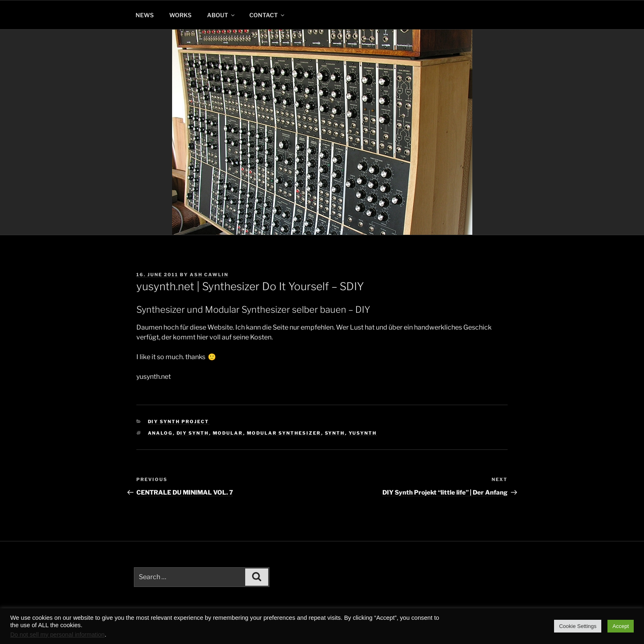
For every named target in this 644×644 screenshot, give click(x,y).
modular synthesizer (284, 433)
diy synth (193, 433)
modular (228, 433)
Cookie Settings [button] (578, 626)
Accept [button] (621, 626)
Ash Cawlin (209, 275)
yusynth (363, 433)
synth (335, 433)
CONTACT (267, 15)
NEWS (145, 15)
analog (160, 433)
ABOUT (221, 15)
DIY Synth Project (179, 422)
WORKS (180, 15)
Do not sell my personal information (57, 635)
